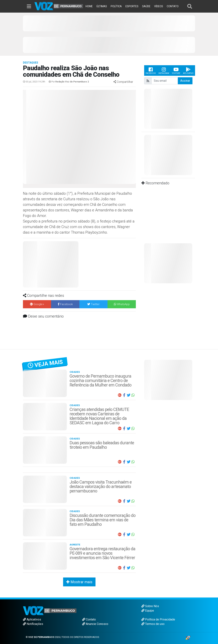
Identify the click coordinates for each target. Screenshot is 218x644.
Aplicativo (188, 70)
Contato (89, 619)
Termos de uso (153, 624)
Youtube (176, 70)
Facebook (151, 70)
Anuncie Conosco (95, 624)
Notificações (33, 624)
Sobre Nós (150, 606)
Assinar (185, 81)
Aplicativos (32, 619)
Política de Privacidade (158, 619)
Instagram (164, 70)
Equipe (148, 611)
